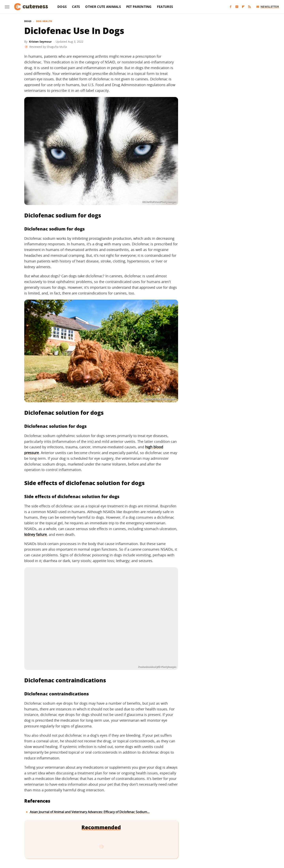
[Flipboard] (243, 7)
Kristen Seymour (40, 42)
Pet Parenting (139, 7)
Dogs (62, 7)
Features (165, 7)
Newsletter (268, 7)
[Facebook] (231, 7)
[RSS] (249, 7)
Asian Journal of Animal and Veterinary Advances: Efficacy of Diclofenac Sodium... (90, 812)
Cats (76, 7)
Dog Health (44, 21)
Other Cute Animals (103, 7)
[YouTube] (237, 7)
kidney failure (35, 534)
